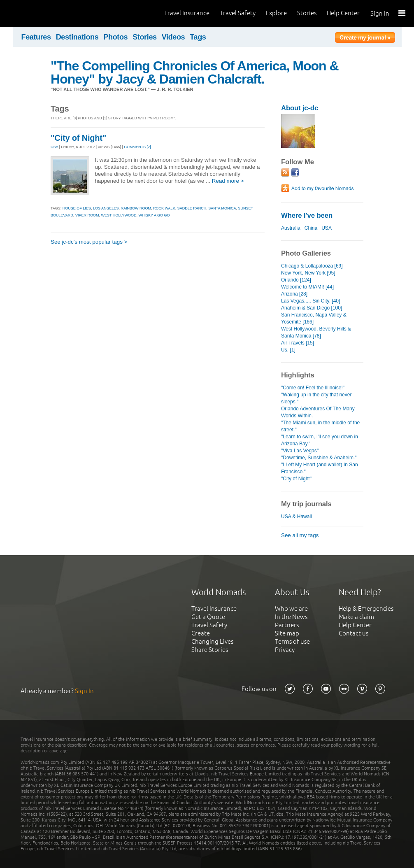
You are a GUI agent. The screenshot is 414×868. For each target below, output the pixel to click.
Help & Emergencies (366, 609)
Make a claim (356, 617)
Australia (291, 228)
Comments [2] (137, 147)
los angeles (106, 208)
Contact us (354, 633)
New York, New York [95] (308, 273)
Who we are (291, 609)
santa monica (222, 208)
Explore (276, 13)
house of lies (77, 208)
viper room (87, 215)
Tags (198, 37)
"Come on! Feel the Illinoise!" (313, 388)
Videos (173, 37)
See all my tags (300, 535)
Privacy (285, 650)
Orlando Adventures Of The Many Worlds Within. (318, 412)
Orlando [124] (296, 280)
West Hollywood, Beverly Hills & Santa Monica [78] (316, 332)
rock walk (164, 208)
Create (201, 633)
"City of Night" (78, 138)
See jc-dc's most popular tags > (89, 242)
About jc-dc (300, 108)
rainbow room (136, 208)
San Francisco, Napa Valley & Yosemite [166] (314, 318)
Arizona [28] (294, 294)
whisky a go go (154, 215)
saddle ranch (192, 208)
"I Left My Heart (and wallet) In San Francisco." (320, 468)
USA (54, 147)
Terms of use (292, 641)
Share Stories (210, 650)
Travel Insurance (187, 13)
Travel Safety (238, 13)
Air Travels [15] (298, 343)
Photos (115, 37)
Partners (287, 625)
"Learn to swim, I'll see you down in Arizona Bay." (320, 440)
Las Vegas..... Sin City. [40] (310, 301)
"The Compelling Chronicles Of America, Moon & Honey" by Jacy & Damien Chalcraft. (195, 72)
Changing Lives (212, 641)
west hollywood (119, 215)
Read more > (228, 181)
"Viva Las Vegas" (300, 451)
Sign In (380, 13)
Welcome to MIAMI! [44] (307, 287)
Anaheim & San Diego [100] (312, 308)
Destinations (77, 37)
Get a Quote (208, 617)
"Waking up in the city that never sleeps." (316, 398)
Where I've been (307, 215)
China (311, 228)
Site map (287, 633)
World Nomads (43, 13)
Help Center (343, 13)
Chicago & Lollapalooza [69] (312, 266)
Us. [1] (288, 350)
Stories (307, 13)
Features (36, 37)
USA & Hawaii (297, 517)
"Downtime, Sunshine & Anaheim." (319, 458)
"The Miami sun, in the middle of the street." (320, 426)
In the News (291, 617)
